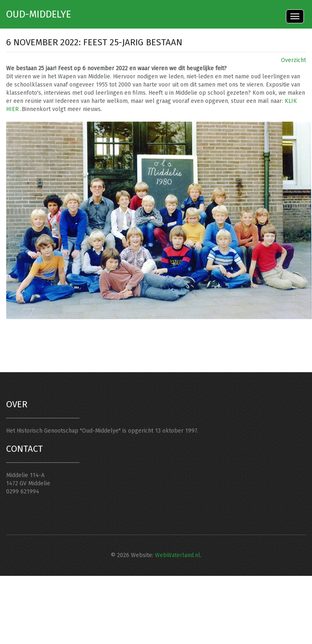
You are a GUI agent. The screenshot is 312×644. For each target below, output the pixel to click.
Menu (295, 16)
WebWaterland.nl (178, 555)
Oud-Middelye (39, 14)
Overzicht (293, 60)
